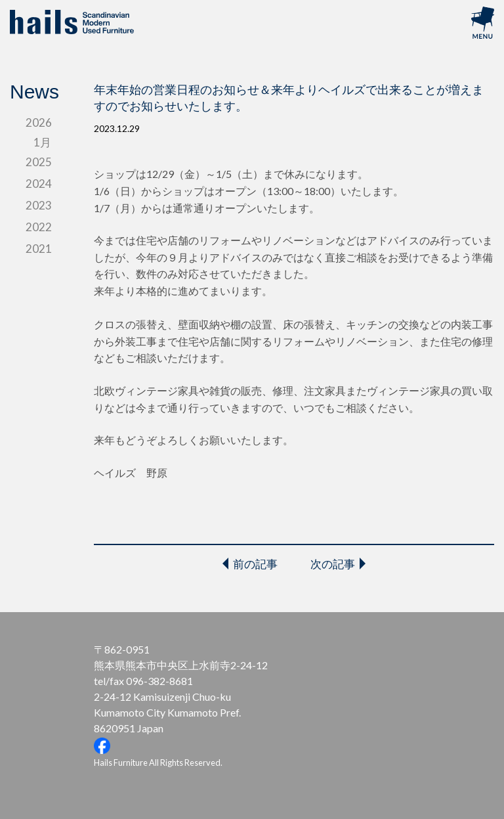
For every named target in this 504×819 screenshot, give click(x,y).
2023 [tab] (39, 205)
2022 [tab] (39, 227)
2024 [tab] (39, 184)
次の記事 (333, 564)
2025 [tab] (39, 162)
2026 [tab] (39, 122)
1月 (42, 142)
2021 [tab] (39, 249)
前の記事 (255, 564)
